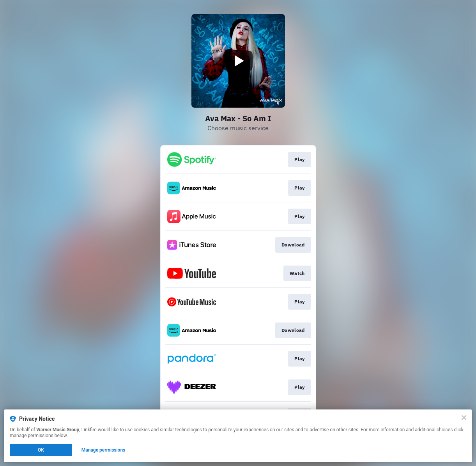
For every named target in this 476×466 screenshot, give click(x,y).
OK (41, 450)
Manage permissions (104, 450)
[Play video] (238, 61)
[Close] (464, 418)
